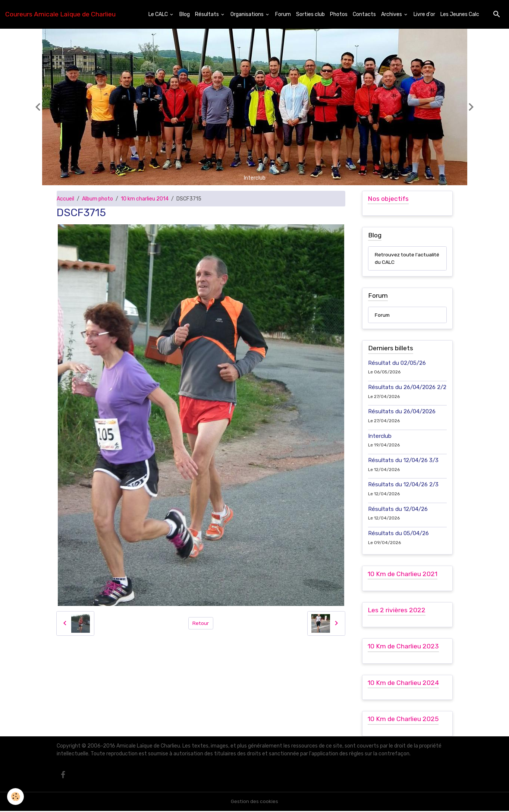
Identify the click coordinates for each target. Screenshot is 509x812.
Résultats (208, 14)
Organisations (248, 14)
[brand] (60, 14)
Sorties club (310, 14)
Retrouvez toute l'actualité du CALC (398, 259)
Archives (392, 14)
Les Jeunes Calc (460, 14)
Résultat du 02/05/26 (397, 363)
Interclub (380, 436)
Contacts (364, 14)
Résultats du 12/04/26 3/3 (403, 461)
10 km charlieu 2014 (145, 199)
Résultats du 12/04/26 (398, 509)
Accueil (65, 199)
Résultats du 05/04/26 (398, 534)
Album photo (98, 199)
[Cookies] (16, 797)
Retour (201, 623)
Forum (283, 14)
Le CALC (159, 14)
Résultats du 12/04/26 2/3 (403, 485)
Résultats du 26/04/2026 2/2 (407, 388)
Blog (185, 14)
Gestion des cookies (254, 802)
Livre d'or (424, 14)
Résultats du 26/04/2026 (402, 412)
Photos (339, 14)
